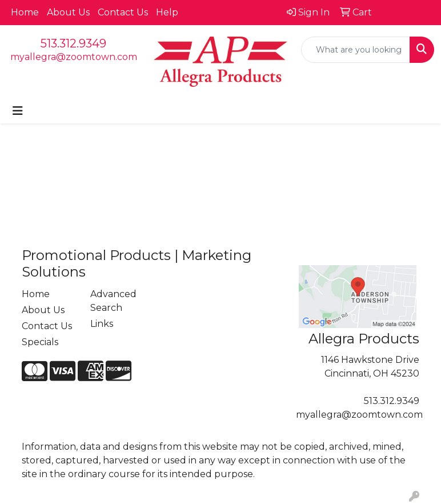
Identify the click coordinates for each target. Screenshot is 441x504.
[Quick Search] (356, 50)
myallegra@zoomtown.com (74, 57)
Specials (40, 342)
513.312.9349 (73, 43)
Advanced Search (113, 301)
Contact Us (123, 12)
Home (25, 12)
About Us (68, 12)
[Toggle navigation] (18, 111)
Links (102, 324)
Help (167, 12)
